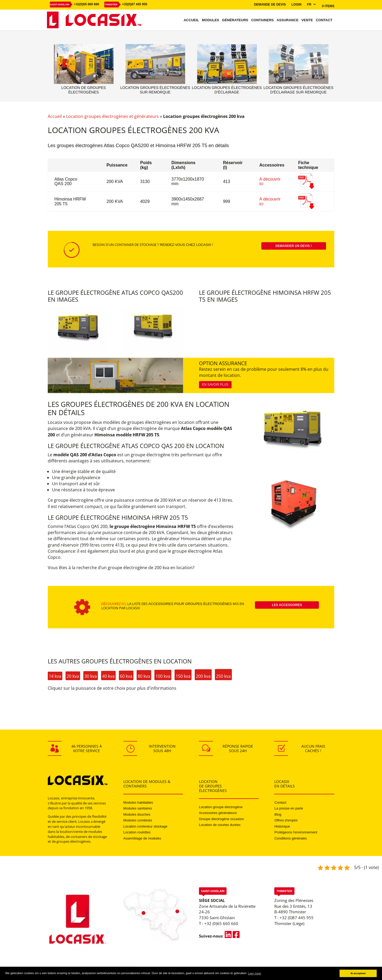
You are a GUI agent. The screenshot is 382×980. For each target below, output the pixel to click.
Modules (210, 20)
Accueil (191, 20)
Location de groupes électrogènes (84, 90)
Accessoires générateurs (218, 813)
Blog (278, 814)
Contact (324, 20)
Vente (307, 20)
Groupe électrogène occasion (222, 819)
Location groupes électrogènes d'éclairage (227, 90)
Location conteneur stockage (145, 826)
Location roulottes (137, 832)
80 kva (144, 676)
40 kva (108, 676)
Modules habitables (138, 802)
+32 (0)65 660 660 (221, 923)
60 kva (126, 676)
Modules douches (137, 814)
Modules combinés (138, 820)
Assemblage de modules (142, 838)
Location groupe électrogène (221, 807)
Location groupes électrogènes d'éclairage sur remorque (298, 90)
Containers (262, 20)
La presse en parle (289, 808)
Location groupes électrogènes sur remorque (155, 90)
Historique (282, 826)
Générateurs (235, 20)
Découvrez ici (114, 604)
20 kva (73, 676)
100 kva (163, 676)
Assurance (288, 20)
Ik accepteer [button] (358, 973)
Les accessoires (287, 605)
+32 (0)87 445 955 (297, 918)
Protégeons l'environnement (296, 832)
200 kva (203, 676)
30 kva (91, 676)
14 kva (55, 676)
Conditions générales (290, 838)
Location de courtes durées (220, 825)
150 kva (183, 676)
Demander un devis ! (294, 246)
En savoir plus (215, 385)
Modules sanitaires (138, 808)
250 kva (223, 676)
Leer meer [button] (255, 973)
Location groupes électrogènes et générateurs (112, 116)
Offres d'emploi (286, 820)
